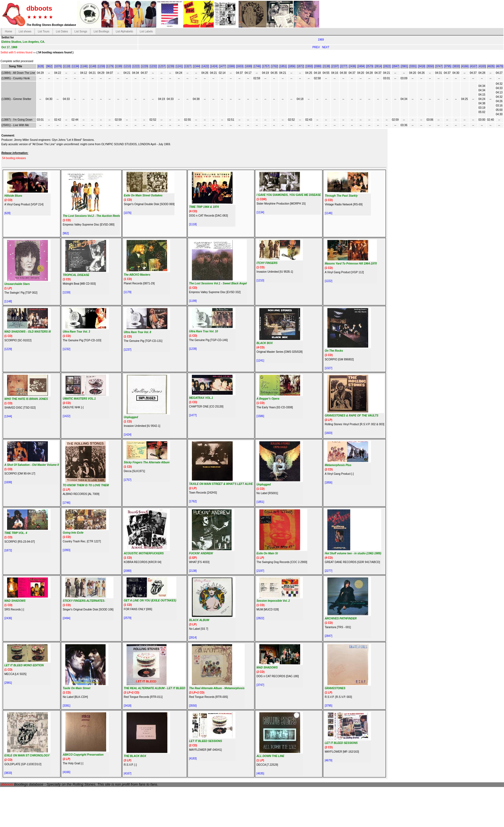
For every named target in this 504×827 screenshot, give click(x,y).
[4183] (482, 66)
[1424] (214, 66)
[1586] (231, 66)
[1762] (275, 66)
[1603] (240, 66)
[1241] (179, 66)
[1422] (205, 66)
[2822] (387, 66)
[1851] (283, 66)
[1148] (93, 66)
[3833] (456, 66)
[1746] (257, 66)
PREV (316, 47)
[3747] (439, 66)
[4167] (474, 66)
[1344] (196, 66)
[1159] (101, 66)
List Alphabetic (125, 31)
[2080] (318, 66)
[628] (41, 66)
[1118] (67, 66)
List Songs (81, 31)
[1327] (188, 66)
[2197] (335, 66)
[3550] (430, 66)
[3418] (422, 66)
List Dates (62, 31)
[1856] (292, 66)
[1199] (119, 66)
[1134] (75, 66)
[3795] (448, 66)
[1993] (309, 66)
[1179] (110, 66)
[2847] (396, 66)
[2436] (352, 66)
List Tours (44, 31)
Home (9, 31)
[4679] (500, 66)
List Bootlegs (101, 31)
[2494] (361, 66)
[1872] (300, 66)
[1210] (127, 66)
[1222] (136, 66)
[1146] (84, 66)
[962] (49, 66)
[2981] (404, 66)
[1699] (248, 66)
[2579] (370, 66)
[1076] (58, 66)
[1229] (145, 66)
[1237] (162, 66)
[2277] (344, 66)
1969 (321, 40)
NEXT (326, 47)
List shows (25, 31)
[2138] (326, 66)
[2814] (378, 66)
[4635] (491, 66)
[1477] (223, 66)
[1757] (266, 66)
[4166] (465, 66)
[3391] (413, 66)
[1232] (153, 66)
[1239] (171, 66)
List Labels (146, 31)
